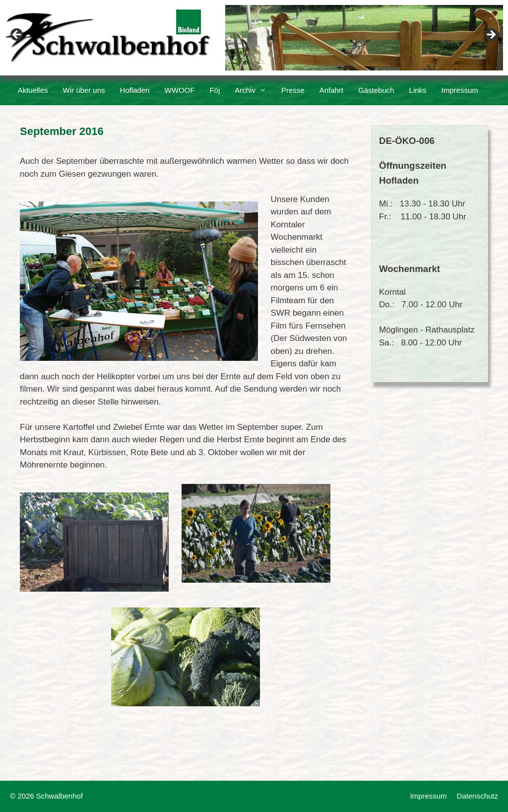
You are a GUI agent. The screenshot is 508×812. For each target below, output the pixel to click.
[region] (254, 38)
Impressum (460, 90)
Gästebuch (376, 90)
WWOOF (180, 90)
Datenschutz (477, 796)
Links (418, 90)
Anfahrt (331, 90)
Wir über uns (84, 90)
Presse (293, 90)
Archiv (254, 90)
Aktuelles (33, 90)
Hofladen (135, 90)
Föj (215, 90)
